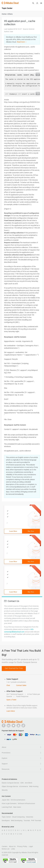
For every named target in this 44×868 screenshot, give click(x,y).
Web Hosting (34, 786)
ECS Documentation (18, 800)
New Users (17, 807)
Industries (29, 817)
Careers (5, 846)
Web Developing (17, 820)
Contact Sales (21, 685)
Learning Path (7, 807)
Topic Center (6, 817)
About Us (12, 846)
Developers (6, 820)
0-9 (21, 834)
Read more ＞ (22, 42)
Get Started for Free (14, 668)
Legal (31, 846)
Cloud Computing (18, 817)
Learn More (13, 531)
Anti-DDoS (28, 783)
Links (13, 849)
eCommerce (24, 786)
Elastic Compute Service (10, 783)
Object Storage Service (10, 786)
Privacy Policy (22, 846)
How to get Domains (9, 803)
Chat (8, 685)
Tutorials (27, 820)
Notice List (6, 849)
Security (5, 790)
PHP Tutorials (36, 820)
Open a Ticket (11, 700)
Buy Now (31, 531)
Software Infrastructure (26, 803)
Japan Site (6, 800)
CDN (22, 783)
